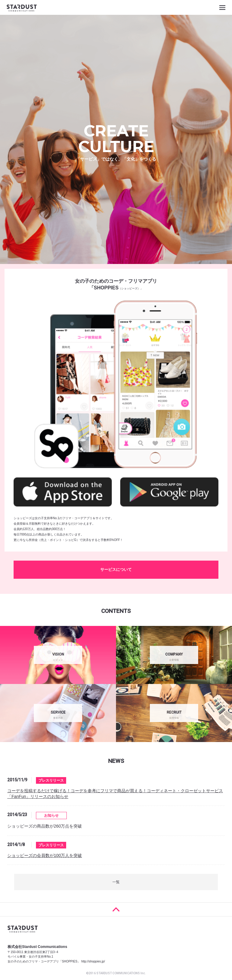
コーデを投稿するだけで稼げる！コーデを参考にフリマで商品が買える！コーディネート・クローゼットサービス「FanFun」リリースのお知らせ (115, 794)
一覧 (116, 882)
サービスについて (116, 570)
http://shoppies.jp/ (93, 961)
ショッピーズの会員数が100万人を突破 (45, 855)
